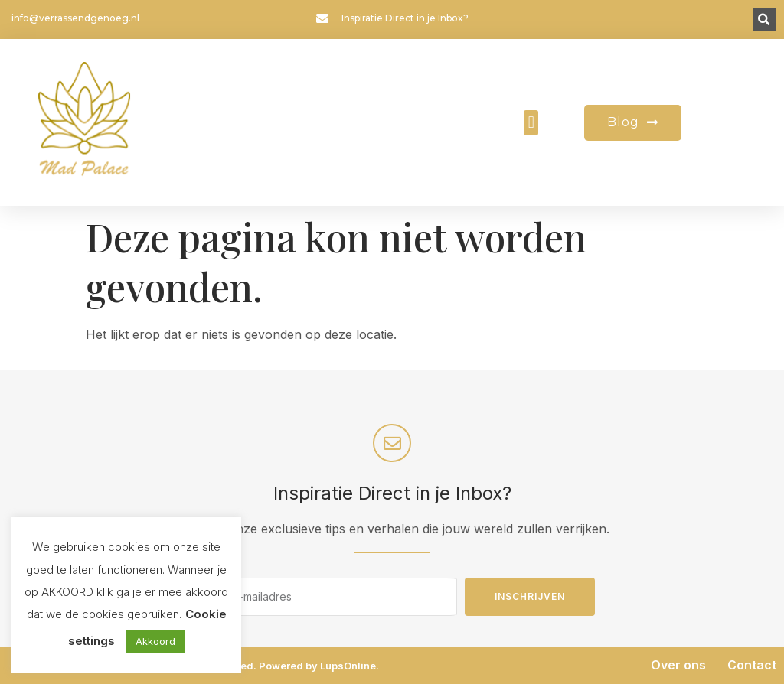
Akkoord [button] (155, 641)
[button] (764, 20)
